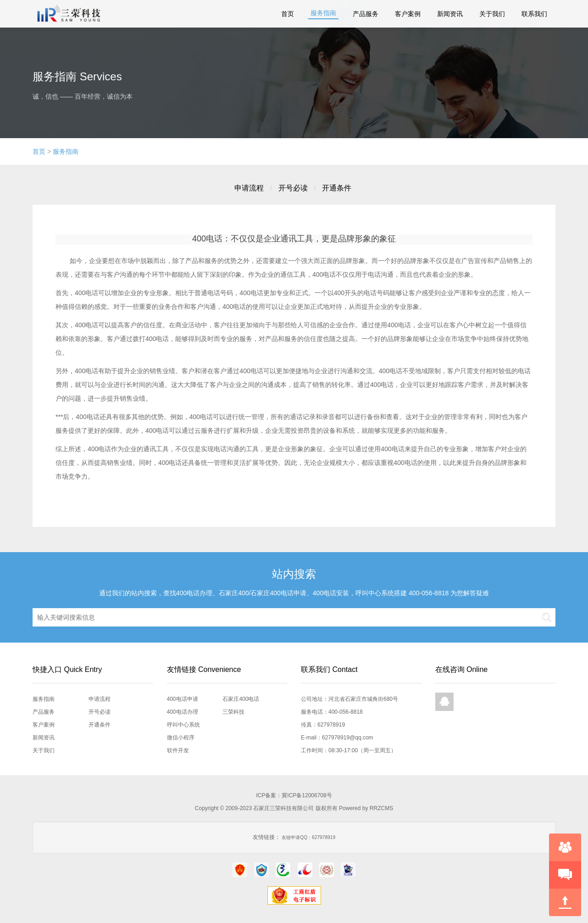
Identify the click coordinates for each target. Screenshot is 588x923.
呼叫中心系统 (183, 725)
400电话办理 (183, 712)
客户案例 (408, 14)
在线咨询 (565, 847)
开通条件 (337, 188)
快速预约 (565, 875)
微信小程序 (181, 738)
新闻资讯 (450, 14)
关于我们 (492, 14)
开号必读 (293, 188)
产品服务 (366, 14)
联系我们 (534, 14)
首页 (288, 14)
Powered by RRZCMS (365, 808)
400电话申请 (183, 699)
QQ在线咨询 (444, 702)
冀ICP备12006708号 (307, 795)
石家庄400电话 (241, 699)
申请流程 (249, 188)
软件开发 (178, 750)
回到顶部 (565, 902)
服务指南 (323, 13)
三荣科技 (233, 712)
